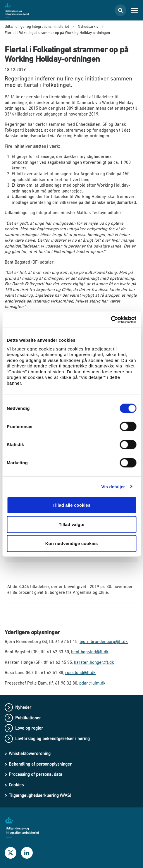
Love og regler (29, 728)
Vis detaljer (113, 486)
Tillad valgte (72, 524)
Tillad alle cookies (71, 505)
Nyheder (23, 707)
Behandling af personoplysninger (40, 764)
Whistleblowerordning (30, 753)
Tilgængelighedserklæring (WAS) (40, 795)
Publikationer (28, 718)
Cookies (16, 785)
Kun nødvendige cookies (72, 543)
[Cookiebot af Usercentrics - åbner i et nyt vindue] (111, 319)
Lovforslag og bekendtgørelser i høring (52, 739)
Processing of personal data (36, 774)
